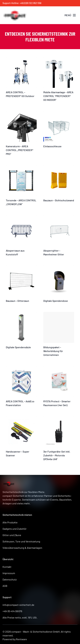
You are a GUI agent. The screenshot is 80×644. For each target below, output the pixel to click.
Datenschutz (10, 579)
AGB (5, 586)
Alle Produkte (10, 522)
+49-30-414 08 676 (12, 611)
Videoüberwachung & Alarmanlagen (22, 548)
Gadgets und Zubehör (15, 529)
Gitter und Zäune (12, 535)
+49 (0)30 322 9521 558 (31, 3)
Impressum (9, 573)
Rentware (21, 639)
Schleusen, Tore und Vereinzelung (21, 541)
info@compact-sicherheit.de (18, 605)
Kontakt (7, 567)
